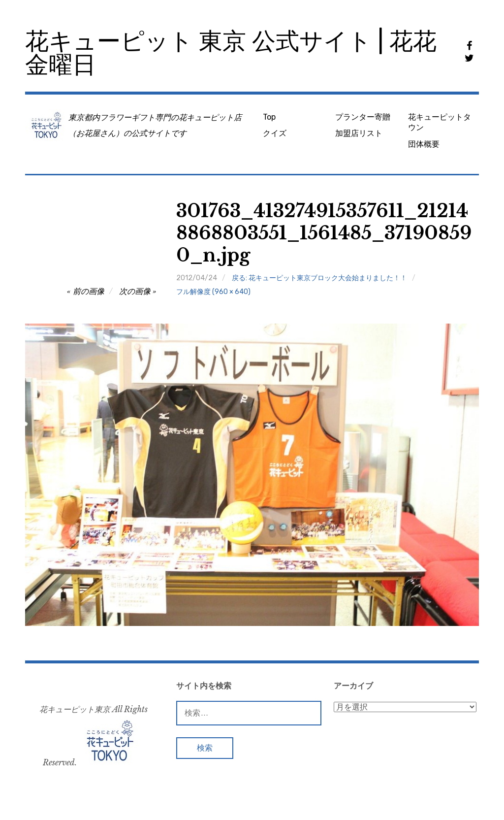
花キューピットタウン (440, 122)
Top (269, 117)
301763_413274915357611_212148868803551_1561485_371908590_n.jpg (324, 233)
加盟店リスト (359, 133)
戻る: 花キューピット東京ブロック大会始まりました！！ (319, 278)
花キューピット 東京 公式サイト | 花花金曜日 (231, 53)
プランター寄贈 (363, 117)
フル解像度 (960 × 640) (213, 292)
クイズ (275, 133)
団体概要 (424, 144)
